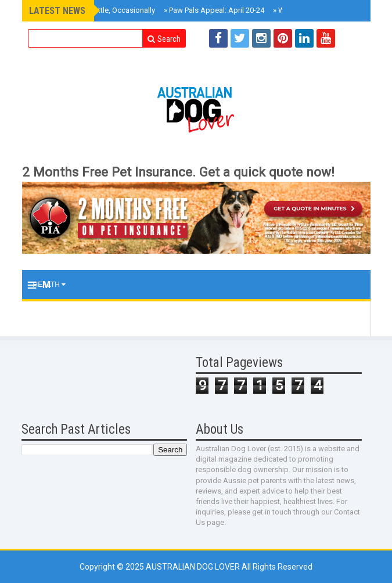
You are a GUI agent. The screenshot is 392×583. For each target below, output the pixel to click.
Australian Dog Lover (194, 567)
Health (50, 285)
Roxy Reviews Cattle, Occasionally (96, 10)
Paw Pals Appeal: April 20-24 (214, 10)
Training (53, 314)
